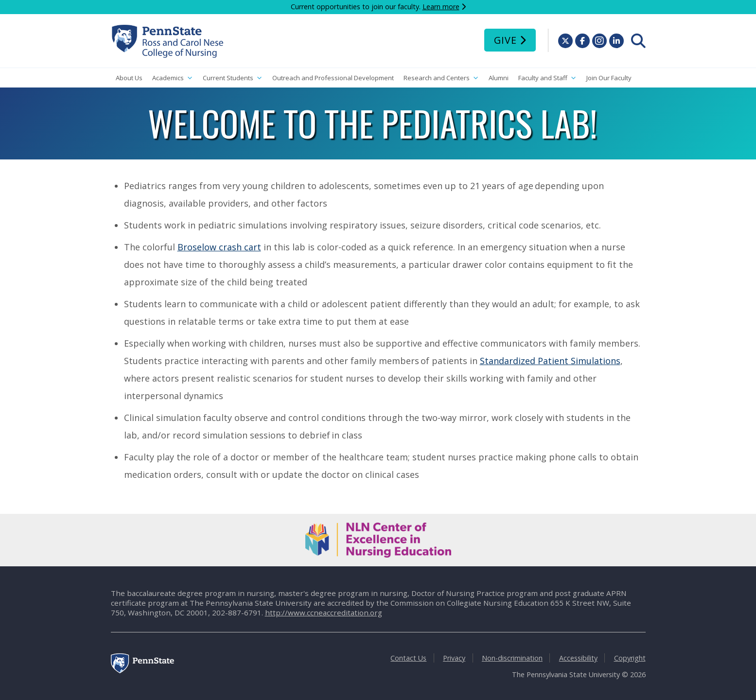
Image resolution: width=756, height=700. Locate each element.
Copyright (630, 658)
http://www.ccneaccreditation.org (324, 612)
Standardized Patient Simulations (550, 361)
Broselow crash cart (219, 247)
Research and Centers (441, 78)
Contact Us (408, 658)
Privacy (454, 658)
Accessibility (578, 658)
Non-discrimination (512, 658)
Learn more (441, 7)
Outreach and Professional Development (333, 78)
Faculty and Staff (547, 78)
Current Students (233, 78)
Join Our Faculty (609, 78)
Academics (173, 78)
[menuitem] (638, 41)
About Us (129, 78)
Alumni (499, 78)
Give (505, 40)
